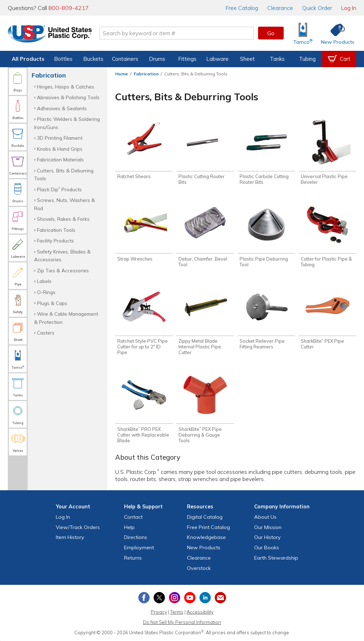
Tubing (307, 59)
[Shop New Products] (335, 33)
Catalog (242, 8)
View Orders (78, 527)
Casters (46, 333)
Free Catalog (208, 527)
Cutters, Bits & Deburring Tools (64, 174)
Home (122, 74)
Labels (44, 281)
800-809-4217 (69, 8)
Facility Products (55, 241)
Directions (136, 537)
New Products (204, 547)
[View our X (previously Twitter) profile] (159, 598)
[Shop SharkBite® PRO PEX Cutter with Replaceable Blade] (144, 407)
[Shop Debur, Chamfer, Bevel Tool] (205, 234)
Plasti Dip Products (59, 189)
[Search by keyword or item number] (177, 33)
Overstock (199, 568)
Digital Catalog (205, 517)
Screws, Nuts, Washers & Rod (65, 204)
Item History (70, 537)
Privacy (159, 612)
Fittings (187, 59)
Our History (267, 537)
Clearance (280, 8)
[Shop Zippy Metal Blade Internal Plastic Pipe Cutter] (205, 320)
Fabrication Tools (56, 230)
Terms (177, 612)
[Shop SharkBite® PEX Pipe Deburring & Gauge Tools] (205, 407)
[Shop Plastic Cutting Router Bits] (205, 152)
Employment (139, 547)
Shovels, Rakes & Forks (63, 219)
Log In (349, 8)
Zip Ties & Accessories (63, 270)
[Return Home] (50, 34)
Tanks (277, 59)
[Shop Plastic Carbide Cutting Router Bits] (266, 152)
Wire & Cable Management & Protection (66, 318)
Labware (217, 59)
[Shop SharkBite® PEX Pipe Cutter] (327, 317)
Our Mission (268, 527)
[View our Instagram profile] (175, 598)
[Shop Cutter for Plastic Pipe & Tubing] (327, 234)
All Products (28, 59)
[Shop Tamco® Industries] (303, 33)
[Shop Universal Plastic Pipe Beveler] (327, 152)
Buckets (93, 59)
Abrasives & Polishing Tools (68, 97)
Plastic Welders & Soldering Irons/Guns (67, 123)
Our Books (267, 547)
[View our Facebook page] (144, 598)
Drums (157, 59)
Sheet (247, 59)
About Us (265, 517)
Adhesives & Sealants (62, 108)
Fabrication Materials (60, 159)
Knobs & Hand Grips (60, 149)
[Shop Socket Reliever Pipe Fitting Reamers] (266, 317)
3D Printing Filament (60, 138)
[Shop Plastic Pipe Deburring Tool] (266, 234)
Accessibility (200, 612)
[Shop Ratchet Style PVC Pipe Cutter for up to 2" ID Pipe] (144, 320)
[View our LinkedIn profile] (205, 598)
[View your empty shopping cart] (339, 59)
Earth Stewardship (276, 558)
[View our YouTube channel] (190, 598)
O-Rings (46, 292)
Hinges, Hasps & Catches (66, 87)
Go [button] (271, 33)
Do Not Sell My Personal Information (182, 622)
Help (129, 527)
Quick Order (317, 8)
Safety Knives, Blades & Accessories (62, 255)
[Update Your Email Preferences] (220, 598)
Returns (133, 558)
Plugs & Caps (52, 303)
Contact (133, 517)
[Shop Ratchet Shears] (144, 149)
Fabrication (146, 74)
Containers (125, 59)
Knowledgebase (206, 537)
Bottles (63, 59)
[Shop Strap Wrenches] (144, 231)
